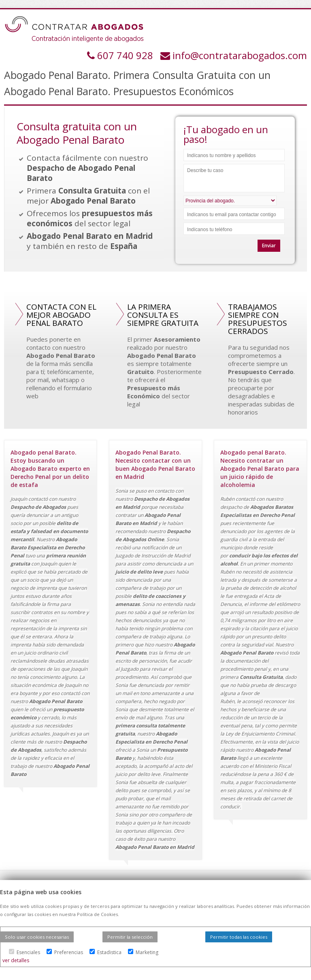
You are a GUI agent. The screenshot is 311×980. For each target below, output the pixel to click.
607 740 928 (126, 55)
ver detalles (16, 960)
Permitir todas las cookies (239, 937)
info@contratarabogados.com (240, 55)
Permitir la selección (130, 937)
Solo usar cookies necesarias (37, 937)
